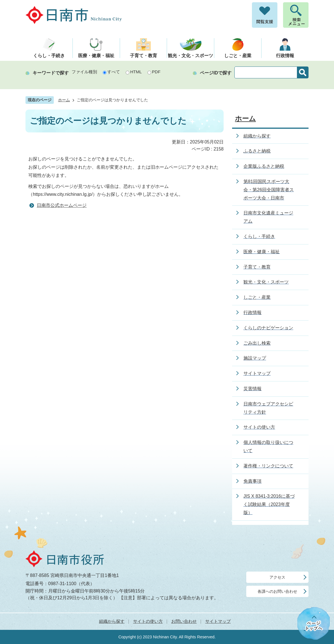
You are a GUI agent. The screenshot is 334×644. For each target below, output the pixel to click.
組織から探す (112, 621)
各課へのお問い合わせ (277, 591)
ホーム (64, 100)
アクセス (277, 577)
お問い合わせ (184, 621)
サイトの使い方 (148, 621)
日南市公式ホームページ (62, 205)
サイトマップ (218, 621)
